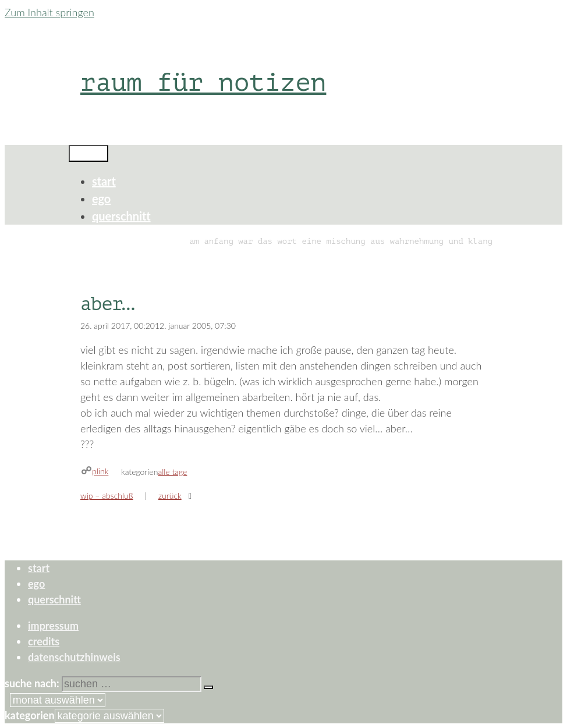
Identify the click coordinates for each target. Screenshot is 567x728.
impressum (53, 626)
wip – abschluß (107, 496)
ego (101, 198)
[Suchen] (208, 687)
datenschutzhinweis (74, 657)
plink (100, 471)
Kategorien (30, 715)
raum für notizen (203, 82)
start (104, 181)
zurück (170, 496)
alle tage (172, 472)
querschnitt (121, 216)
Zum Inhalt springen (49, 12)
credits (44, 641)
